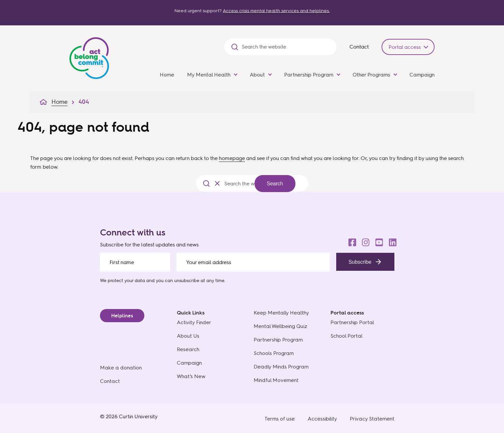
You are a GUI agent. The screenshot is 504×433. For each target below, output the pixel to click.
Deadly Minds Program (281, 367)
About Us (188, 336)
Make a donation (121, 368)
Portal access (405, 47)
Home (167, 75)
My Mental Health (209, 75)
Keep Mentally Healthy (281, 313)
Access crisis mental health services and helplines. (276, 11)
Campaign (422, 75)
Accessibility (322, 419)
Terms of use (280, 419)
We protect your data (122, 280)
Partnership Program (309, 75)
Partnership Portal (352, 322)
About (257, 75)
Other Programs (371, 75)
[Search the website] (286, 47)
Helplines (122, 316)
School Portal (346, 336)
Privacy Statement (372, 419)
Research (188, 349)
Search (275, 184)
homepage (232, 158)
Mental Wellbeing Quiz (280, 326)
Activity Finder (194, 322)
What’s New (191, 376)
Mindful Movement (276, 380)
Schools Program (274, 353)
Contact (359, 47)
